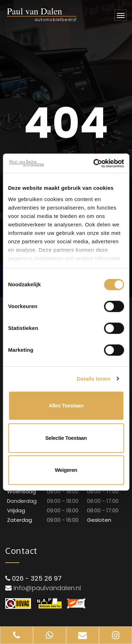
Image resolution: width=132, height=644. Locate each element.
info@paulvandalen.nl (47, 588)
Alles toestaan (66, 405)
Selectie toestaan (66, 438)
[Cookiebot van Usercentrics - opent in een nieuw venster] (94, 163)
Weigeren (66, 470)
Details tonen (93, 379)
